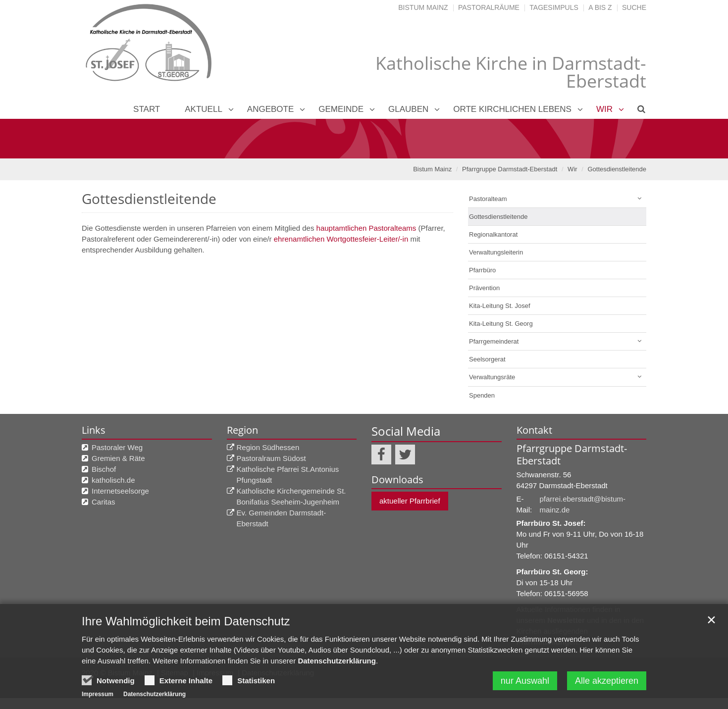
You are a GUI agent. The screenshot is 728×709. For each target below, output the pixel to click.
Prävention (484, 288)
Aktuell (204, 109)
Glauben (408, 109)
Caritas (104, 502)
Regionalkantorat (493, 234)
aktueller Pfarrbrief (410, 501)
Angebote (270, 109)
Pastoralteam (488, 199)
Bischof (104, 469)
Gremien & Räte (118, 458)
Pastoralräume (489, 7)
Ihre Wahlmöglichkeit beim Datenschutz (186, 621)
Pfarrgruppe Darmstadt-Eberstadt (510, 169)
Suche (634, 7)
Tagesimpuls (554, 7)
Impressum (98, 694)
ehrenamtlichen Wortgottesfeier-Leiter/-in (341, 239)
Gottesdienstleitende (617, 169)
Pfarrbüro (482, 270)
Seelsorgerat (487, 359)
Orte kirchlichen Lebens (512, 109)
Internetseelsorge (120, 491)
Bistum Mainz (423, 7)
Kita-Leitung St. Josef (500, 306)
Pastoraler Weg (117, 447)
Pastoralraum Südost (271, 458)
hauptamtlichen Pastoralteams (366, 228)
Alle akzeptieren (607, 681)
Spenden (482, 395)
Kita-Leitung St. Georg (501, 324)
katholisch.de (113, 480)
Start (147, 109)
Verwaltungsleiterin (496, 252)
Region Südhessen (268, 447)
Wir (604, 109)
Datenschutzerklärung (337, 661)
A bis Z (600, 7)
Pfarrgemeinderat (494, 341)
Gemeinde (341, 109)
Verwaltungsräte (492, 377)
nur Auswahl (525, 681)
